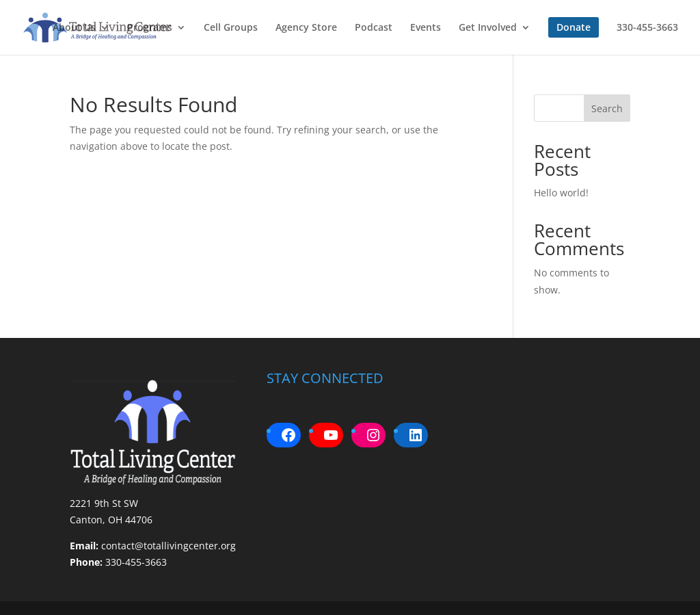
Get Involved (488, 28)
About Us (74, 28)
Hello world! (561, 193)
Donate (574, 27)
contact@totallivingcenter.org (169, 546)
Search (607, 108)
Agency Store (306, 28)
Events (426, 28)
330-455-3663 (647, 28)
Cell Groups (231, 28)
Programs (150, 28)
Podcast (374, 28)
